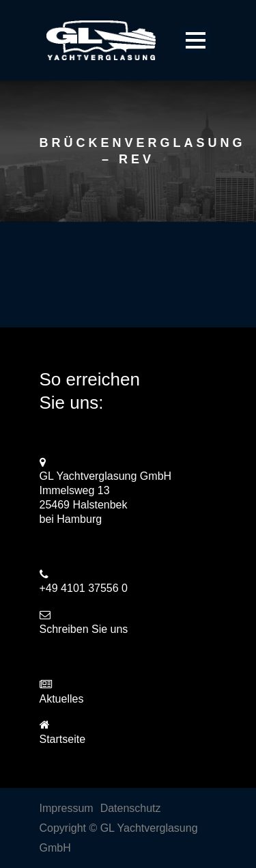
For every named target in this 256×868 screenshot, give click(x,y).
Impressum (67, 808)
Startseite (63, 739)
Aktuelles (62, 699)
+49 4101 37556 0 (84, 588)
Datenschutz (131, 808)
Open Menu (196, 40)
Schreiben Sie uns (84, 629)
